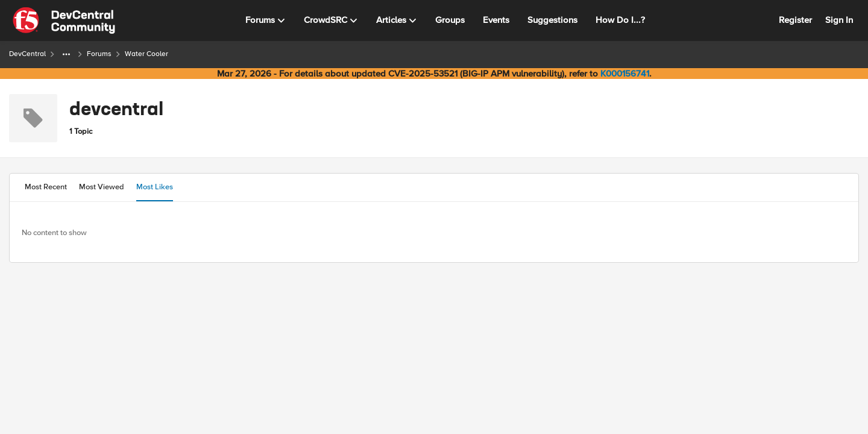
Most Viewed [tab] (102, 187)
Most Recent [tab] (46, 187)
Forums (99, 54)
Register (795, 20)
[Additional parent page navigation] (66, 54)
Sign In (839, 20)
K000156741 (625, 74)
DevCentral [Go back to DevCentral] (27, 54)
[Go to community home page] (64, 20)
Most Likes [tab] (155, 187)
